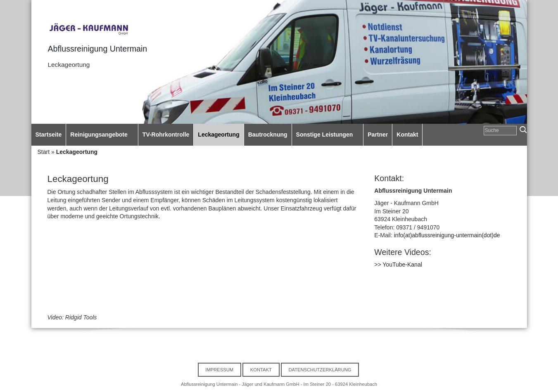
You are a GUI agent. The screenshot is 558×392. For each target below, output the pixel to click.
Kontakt (261, 370)
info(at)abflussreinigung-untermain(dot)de (447, 235)
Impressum (219, 370)
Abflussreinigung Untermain (98, 49)
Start (44, 152)
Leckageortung (77, 152)
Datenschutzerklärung (320, 370)
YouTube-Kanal (402, 264)
